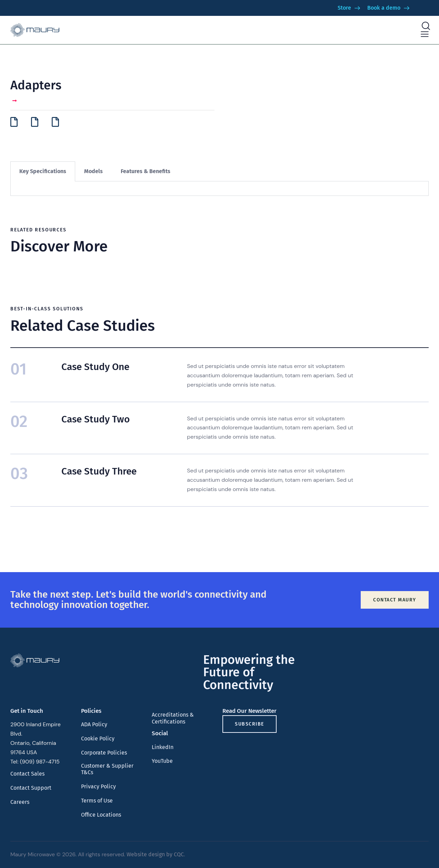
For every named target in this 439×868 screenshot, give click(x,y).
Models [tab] (93, 171)
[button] (425, 34)
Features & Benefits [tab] (146, 171)
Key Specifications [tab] (43, 171)
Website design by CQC (155, 854)
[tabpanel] (219, 189)
